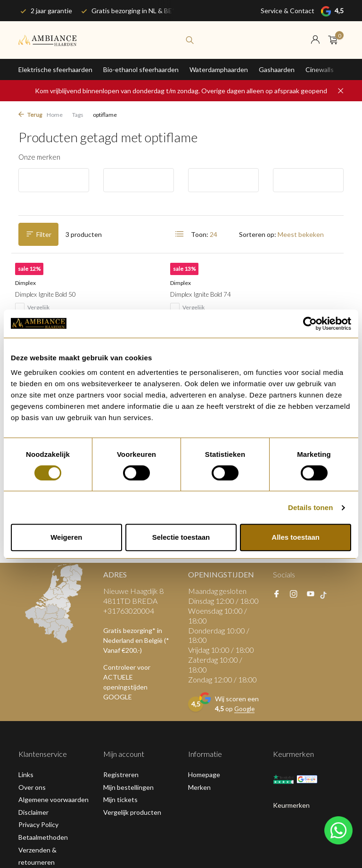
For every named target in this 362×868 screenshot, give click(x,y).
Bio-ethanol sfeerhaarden (141, 69)
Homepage (204, 643)
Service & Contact (288, 11)
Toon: (200, 234)
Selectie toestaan (181, 537)
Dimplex (31, 292)
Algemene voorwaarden (53, 668)
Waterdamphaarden (219, 69)
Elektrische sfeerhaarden (55, 69)
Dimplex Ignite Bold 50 (55, 304)
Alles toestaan (296, 537)
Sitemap (30, 756)
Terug (30, 115)
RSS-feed (101, 831)
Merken (199, 656)
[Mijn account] (315, 40)
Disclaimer (33, 681)
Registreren (121, 643)
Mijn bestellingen (128, 656)
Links (26, 643)
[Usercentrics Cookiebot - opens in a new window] (310, 324)
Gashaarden (277, 69)
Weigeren (66, 537)
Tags (78, 115)
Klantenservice (41, 743)
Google (245, 578)
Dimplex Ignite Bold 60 (277, 304)
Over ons (32, 656)
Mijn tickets (120, 668)
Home (55, 115)
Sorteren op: (258, 234)
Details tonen (310, 507)
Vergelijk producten (132, 681)
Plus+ (75, 831)
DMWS (50, 831)
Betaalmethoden (43, 706)
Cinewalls (320, 69)
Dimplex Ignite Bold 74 (166, 304)
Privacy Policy (38, 693)
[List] (180, 234)
